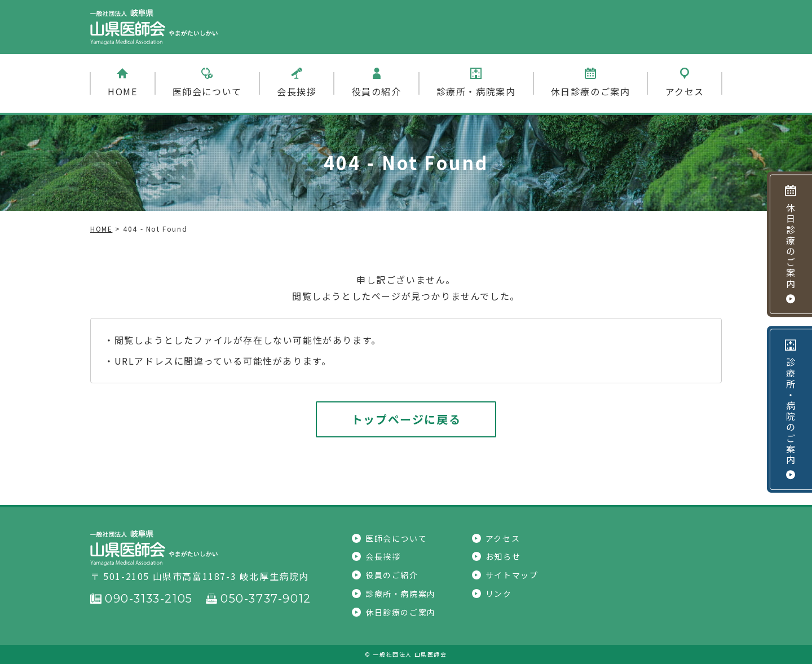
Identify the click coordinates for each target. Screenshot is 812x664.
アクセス (685, 83)
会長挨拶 (297, 83)
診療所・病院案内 (476, 83)
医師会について (207, 83)
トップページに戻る (406, 419)
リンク (492, 594)
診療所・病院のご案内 (791, 409)
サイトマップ (505, 575)
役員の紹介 (377, 83)
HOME (122, 83)
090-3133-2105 (142, 599)
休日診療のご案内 (591, 83)
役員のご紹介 (385, 575)
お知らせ (496, 556)
